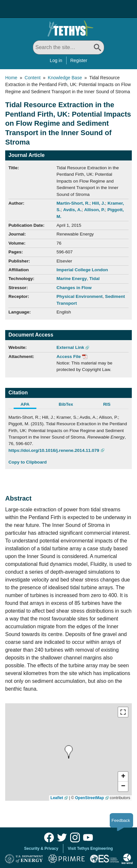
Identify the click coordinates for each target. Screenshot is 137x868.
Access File (69, 357)
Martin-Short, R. (73, 203)
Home (11, 78)
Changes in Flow (74, 288)
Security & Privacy (41, 849)
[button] (123, 777)
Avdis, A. (72, 210)
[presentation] (69, 752)
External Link (70, 347)
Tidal (94, 279)
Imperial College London (82, 270)
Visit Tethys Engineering (90, 849)
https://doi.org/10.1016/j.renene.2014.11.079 (54, 450)
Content (33, 78)
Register (79, 60)
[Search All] (68, 47)
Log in (56, 60)
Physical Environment (80, 296)
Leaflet (57, 798)
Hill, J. (99, 203)
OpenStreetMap (89, 798)
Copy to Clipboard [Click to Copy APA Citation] (28, 462)
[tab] (29, 405)
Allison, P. (94, 210)
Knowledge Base (65, 78)
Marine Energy (72, 279)
